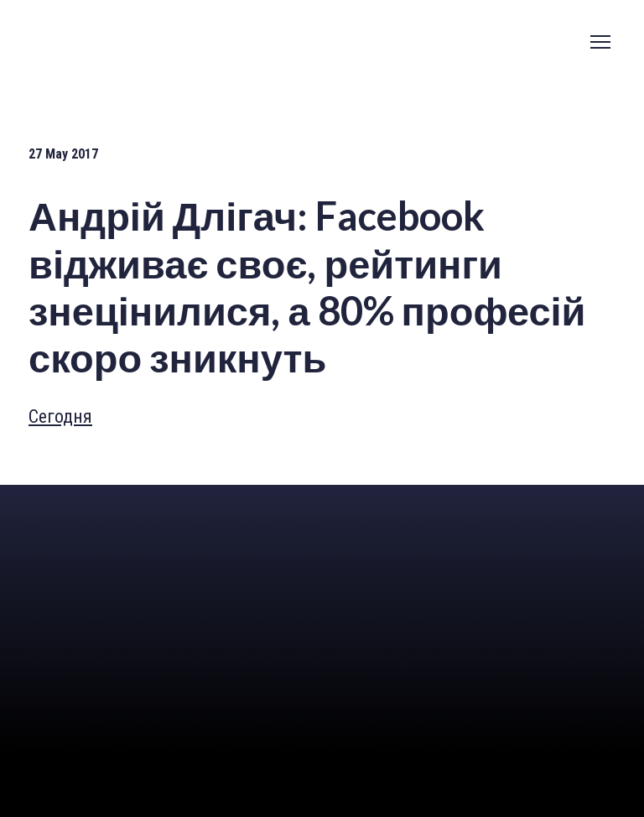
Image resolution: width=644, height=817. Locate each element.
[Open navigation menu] (600, 42)
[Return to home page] (117, 517)
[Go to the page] (112, 42)
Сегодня (60, 416)
